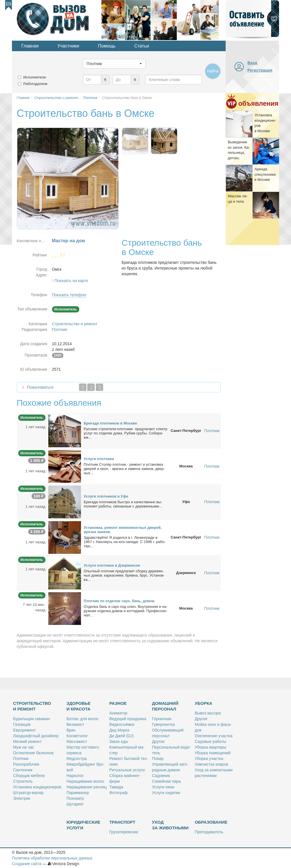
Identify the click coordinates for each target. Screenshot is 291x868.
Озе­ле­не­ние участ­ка (214, 736)
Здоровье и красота (79, 706)
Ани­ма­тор (118, 713)
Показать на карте (71, 281)
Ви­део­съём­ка (122, 724)
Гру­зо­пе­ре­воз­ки (124, 832)
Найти (213, 71)
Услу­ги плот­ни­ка (99, 459)
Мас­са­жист (77, 741)
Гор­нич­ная (162, 719)
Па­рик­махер (78, 793)
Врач (71, 730)
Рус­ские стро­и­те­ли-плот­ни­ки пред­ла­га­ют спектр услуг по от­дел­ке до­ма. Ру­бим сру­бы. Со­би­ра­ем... (126, 433)
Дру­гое (158, 741)
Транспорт (122, 822)
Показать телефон (69, 295)
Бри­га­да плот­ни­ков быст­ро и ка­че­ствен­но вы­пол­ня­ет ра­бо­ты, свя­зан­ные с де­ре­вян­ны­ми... (123, 504)
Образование (211, 822)
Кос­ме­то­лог (77, 736)
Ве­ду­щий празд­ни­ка (128, 719)
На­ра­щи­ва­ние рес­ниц (87, 787)
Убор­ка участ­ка (209, 759)
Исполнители (35, 77)
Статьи (142, 46)
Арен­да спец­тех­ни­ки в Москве (265, 174)
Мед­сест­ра (77, 759)
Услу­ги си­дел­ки (166, 793)
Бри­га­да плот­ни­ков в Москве (111, 423)
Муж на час (24, 747)
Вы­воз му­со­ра (208, 713)
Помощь (107, 46)
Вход (252, 63)
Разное (118, 703)
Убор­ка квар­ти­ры (210, 747)
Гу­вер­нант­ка (163, 724)
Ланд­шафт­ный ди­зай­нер (36, 736)
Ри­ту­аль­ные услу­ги (127, 770)
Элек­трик (22, 798)
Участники (68, 46)
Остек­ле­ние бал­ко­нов (33, 753)
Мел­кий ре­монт (27, 741)
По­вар (158, 759)
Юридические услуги (83, 825)
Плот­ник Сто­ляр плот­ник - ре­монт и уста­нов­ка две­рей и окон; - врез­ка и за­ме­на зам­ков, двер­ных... (124, 469)
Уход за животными (170, 825)
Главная (30, 46)
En (8, 3)
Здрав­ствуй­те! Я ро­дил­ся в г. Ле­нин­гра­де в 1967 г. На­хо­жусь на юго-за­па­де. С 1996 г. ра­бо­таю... (125, 542)
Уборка (203, 703)
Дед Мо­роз (119, 730)
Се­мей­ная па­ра (166, 781)
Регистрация (260, 70)
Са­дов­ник (161, 776)
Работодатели (35, 84)
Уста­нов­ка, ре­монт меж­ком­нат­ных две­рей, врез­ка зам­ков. (123, 530)
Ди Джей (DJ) (121, 736)
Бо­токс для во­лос (83, 719)
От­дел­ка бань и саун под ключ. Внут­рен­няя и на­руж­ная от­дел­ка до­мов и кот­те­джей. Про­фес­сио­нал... (126, 611)
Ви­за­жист (75, 724)
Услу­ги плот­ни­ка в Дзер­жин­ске (112, 565)
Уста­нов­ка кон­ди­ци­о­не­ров (37, 787)
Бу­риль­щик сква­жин (31, 719)
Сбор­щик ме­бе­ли (29, 776)
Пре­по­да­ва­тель (209, 832)
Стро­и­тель (23, 781)
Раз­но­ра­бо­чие (26, 764)
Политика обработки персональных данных (52, 858)
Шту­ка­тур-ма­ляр (28, 793)
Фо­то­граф (118, 793)
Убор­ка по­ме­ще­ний (213, 753)
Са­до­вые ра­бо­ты (210, 741)
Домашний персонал (165, 706)
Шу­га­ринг (75, 804)
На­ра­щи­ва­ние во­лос (85, 781)
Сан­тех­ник (23, 770)
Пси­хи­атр (75, 798)
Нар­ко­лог (75, 776)
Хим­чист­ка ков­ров (211, 764)
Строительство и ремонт (75, 324)
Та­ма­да (116, 787)
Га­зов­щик (22, 724)
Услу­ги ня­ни (163, 787)
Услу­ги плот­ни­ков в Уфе (106, 496)
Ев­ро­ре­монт (24, 730)
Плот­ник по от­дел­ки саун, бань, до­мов (119, 601)
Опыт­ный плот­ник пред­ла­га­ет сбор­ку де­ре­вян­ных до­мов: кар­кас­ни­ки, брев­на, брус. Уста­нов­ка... (124, 575)
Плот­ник (21, 759)
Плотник (60, 330)
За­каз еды (119, 741)
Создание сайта (27, 864)
